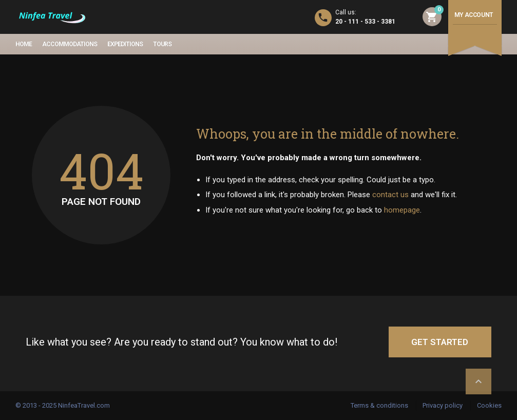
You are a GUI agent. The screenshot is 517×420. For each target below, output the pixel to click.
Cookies (489, 405)
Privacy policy (443, 405)
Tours (162, 44)
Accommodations (70, 44)
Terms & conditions (379, 405)
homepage (402, 210)
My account (474, 15)
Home (24, 44)
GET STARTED (440, 342)
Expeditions (125, 44)
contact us (390, 195)
